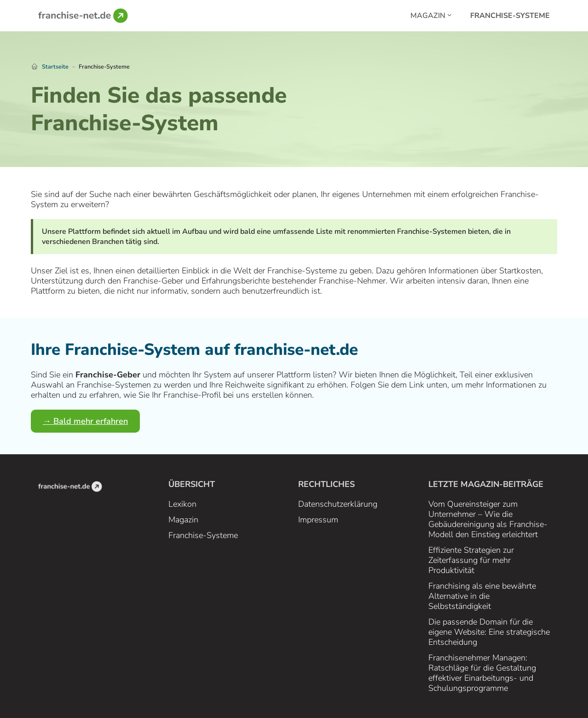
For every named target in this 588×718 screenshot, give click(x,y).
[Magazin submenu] (450, 15)
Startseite (55, 67)
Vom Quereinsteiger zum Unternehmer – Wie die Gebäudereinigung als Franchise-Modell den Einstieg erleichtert (488, 519)
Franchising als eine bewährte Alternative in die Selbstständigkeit (482, 596)
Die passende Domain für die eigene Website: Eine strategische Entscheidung (489, 632)
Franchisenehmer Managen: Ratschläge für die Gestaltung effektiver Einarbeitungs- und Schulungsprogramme (482, 673)
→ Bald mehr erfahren (85, 421)
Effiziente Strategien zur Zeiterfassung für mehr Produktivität (471, 560)
